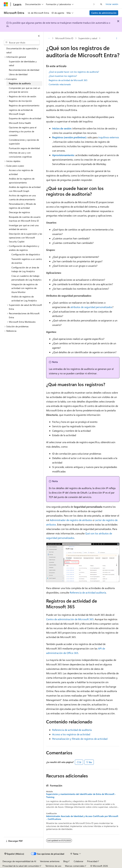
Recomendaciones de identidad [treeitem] (24, 70)
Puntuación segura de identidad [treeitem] (24, 148)
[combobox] (22, 43)
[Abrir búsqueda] (101, 4)
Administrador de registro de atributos (71, 520)
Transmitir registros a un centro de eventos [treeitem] (27, 261)
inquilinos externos (109, 137)
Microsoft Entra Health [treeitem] (20, 123)
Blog (65, 861)
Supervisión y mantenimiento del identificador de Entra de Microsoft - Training (81, 796)
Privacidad (92, 861)
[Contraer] (39, 36)
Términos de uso (53, 866)
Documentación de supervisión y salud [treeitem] (22, 50)
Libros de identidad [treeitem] (18, 74)
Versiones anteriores (50, 861)
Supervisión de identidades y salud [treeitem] (23, 63)
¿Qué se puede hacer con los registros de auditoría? (74, 72)
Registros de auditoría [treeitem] (20, 83)
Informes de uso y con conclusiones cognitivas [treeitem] (20, 155)
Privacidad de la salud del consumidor (21, 866)
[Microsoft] (6, 4)
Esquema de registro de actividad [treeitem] (25, 118)
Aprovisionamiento (63, 155)
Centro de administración (104, 13)
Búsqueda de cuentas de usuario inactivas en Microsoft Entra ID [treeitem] (25, 219)
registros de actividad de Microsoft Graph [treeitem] (21, 112)
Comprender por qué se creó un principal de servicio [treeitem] (25, 90)
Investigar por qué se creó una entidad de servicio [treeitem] (24, 227)
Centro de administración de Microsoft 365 (70, 619)
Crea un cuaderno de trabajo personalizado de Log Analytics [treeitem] (26, 278)
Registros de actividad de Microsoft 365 (68, 80)
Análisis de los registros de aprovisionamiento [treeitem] (22, 181)
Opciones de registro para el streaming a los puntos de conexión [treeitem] (23, 131)
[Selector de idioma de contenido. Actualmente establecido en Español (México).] (14, 854)
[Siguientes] (94, 4)
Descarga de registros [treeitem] (19, 212)
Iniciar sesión (112, 4)
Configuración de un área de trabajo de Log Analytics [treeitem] (25, 269)
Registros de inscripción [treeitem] (20, 101)
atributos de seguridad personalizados (91, 307)
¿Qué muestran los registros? (63, 76)
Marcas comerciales (75, 866)
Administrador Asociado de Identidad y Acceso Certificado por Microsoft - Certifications (82, 818)
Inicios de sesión (62, 128)
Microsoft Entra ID (64, 38)
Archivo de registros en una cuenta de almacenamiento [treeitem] (22, 197)
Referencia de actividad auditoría (88, 592)
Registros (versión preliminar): (69, 137)
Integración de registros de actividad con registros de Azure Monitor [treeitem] (25, 288)
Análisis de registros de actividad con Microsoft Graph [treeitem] (25, 189)
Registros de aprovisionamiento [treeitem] (24, 105)
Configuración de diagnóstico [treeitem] (26, 254)
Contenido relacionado (60, 84)
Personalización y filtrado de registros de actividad (80, 739)
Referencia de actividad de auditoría (72, 730)
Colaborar (79, 861)
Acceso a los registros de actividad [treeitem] (21, 172)
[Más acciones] (117, 38)
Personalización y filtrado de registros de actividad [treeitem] (22, 206)
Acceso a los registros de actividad (71, 734)
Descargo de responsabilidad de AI (19, 861)
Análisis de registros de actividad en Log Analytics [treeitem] (24, 298)
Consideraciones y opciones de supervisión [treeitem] (24, 142)
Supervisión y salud (88, 38)
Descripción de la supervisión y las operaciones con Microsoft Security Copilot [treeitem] (25, 238)
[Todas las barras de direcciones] (49, 38)
